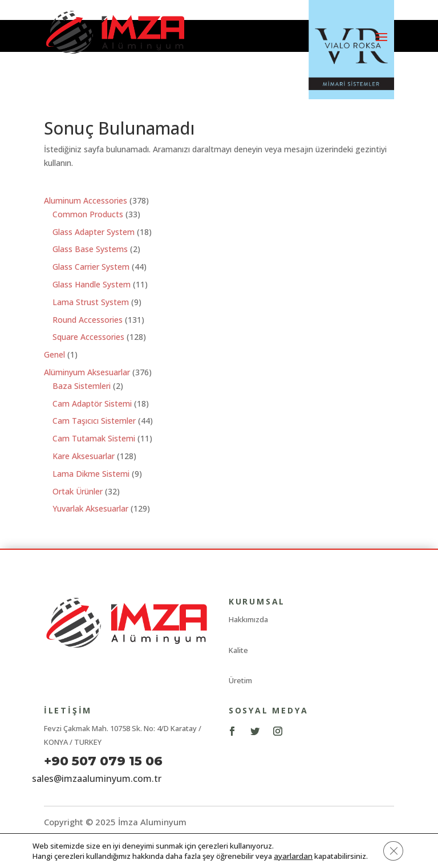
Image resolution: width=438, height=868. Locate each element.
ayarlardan (293, 855)
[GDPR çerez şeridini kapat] (392, 850)
